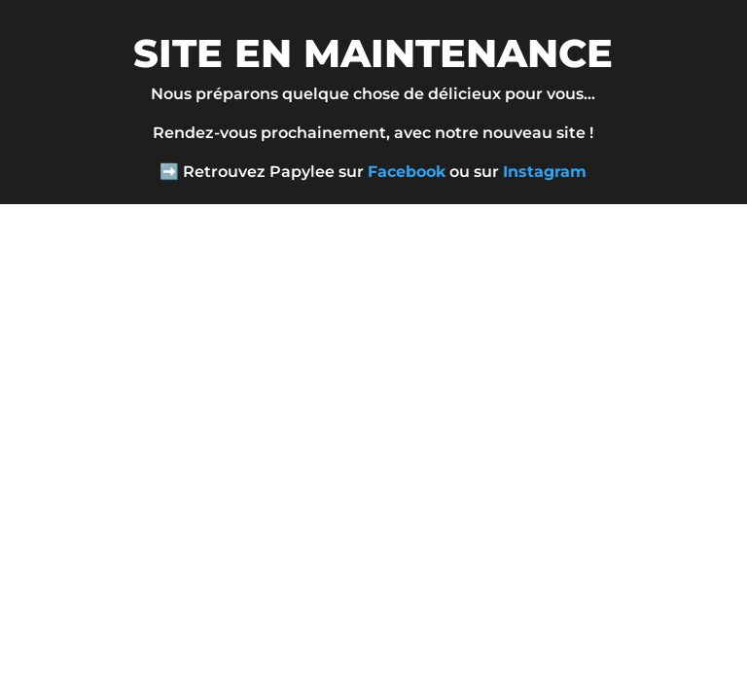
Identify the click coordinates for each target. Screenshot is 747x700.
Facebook (407, 172)
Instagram (545, 172)
